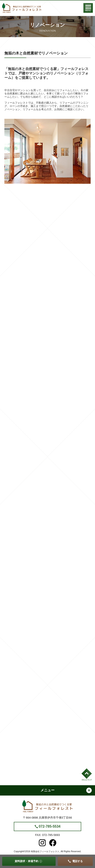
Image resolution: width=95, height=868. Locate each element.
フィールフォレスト (22, 8)
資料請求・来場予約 (26, 861)
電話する (77, 861)
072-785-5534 (50, 826)
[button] (87, 775)
